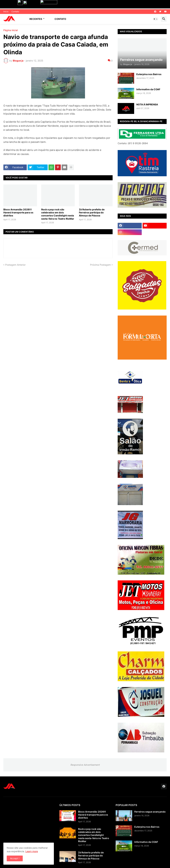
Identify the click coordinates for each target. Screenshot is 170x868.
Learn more (32, 851)
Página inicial (11, 30)
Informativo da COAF (148, 89)
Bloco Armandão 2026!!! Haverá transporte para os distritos (18, 212)
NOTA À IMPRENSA (147, 104)
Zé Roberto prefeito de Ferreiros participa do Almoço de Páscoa (92, 212)
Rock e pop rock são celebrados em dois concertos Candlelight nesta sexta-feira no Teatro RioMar (58, 214)
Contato (15, 12)
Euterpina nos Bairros (149, 74)
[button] (156, 19)
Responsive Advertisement (85, 765)
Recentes (36, 19)
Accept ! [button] (15, 858)
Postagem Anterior (15, 265)
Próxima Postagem (100, 265)
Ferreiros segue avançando (150, 812)
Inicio (6, 12)
